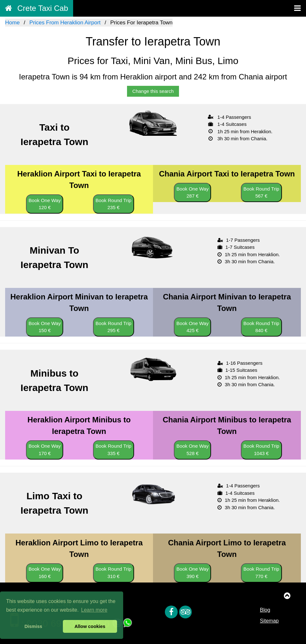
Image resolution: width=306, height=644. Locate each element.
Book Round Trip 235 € (114, 204)
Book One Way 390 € (192, 573)
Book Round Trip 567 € (261, 192)
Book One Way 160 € (45, 573)
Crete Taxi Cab (37, 8)
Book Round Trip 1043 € (261, 450)
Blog (265, 610)
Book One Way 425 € (192, 327)
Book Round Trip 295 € (114, 327)
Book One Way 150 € (45, 327)
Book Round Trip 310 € (114, 573)
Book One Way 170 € (45, 450)
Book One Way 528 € (192, 450)
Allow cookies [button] (90, 626)
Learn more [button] (94, 610)
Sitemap (269, 621)
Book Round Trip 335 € (114, 450)
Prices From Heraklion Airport (65, 23)
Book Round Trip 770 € (261, 573)
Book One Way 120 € (45, 204)
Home (12, 23)
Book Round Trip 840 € (261, 327)
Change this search (153, 91)
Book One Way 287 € (192, 192)
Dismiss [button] (33, 626)
